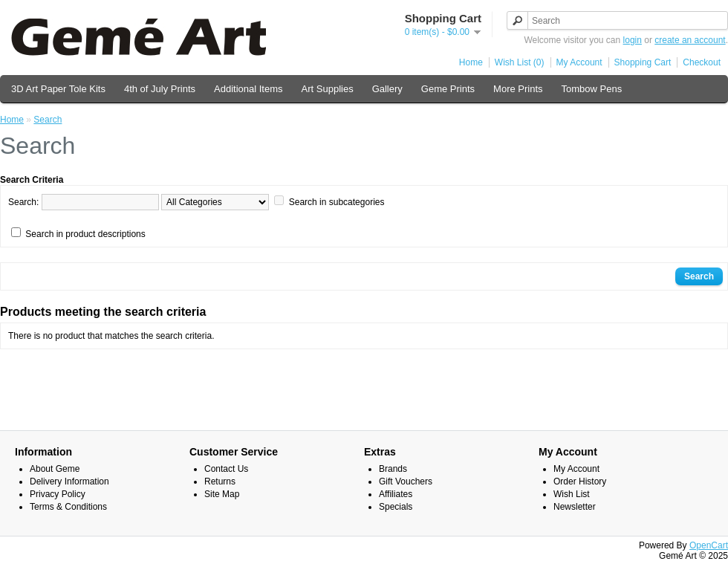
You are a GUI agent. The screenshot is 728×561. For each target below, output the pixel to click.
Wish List (572, 494)
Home (471, 62)
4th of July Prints (160, 89)
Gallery (387, 89)
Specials (396, 507)
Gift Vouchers (406, 481)
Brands (393, 469)
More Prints (518, 89)
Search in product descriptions (85, 234)
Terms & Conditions (68, 507)
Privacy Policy (58, 494)
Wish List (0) (520, 62)
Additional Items (248, 89)
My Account (579, 62)
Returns (220, 481)
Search (48, 120)
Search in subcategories (337, 202)
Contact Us (226, 469)
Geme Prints (448, 89)
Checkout (702, 62)
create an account (690, 40)
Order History (580, 481)
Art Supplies (328, 89)
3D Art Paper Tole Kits (58, 89)
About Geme (55, 469)
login (633, 40)
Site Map (222, 494)
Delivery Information (69, 481)
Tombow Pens (592, 89)
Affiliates (396, 494)
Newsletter (575, 507)
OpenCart (709, 545)
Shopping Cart (643, 62)
